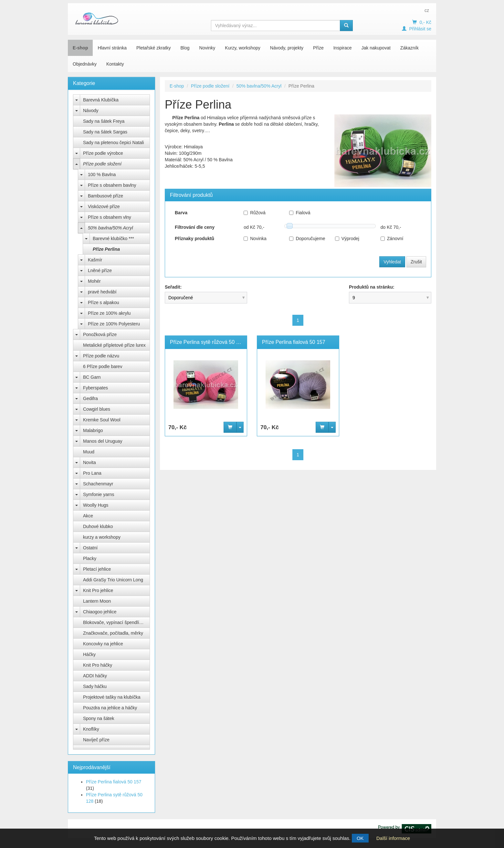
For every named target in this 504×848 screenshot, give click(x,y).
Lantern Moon (97, 601)
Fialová (300, 213)
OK (360, 838)
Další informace (393, 838)
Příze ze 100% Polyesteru (114, 324)
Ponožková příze (100, 334)
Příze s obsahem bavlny (112, 185)
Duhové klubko (98, 526)
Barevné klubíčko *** (113, 238)
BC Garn (92, 377)
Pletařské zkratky (154, 48)
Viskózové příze (104, 207)
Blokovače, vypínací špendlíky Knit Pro (116, 622)
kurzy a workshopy (102, 537)
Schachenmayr (98, 484)
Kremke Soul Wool (102, 420)
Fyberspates (95, 388)
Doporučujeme (307, 238)
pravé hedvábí (102, 292)
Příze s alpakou (104, 302)
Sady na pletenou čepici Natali (113, 143)
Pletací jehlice (97, 569)
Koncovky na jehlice (103, 644)
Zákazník (409, 48)
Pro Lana (92, 473)
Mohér (94, 281)
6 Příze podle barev (103, 366)
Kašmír (95, 260)
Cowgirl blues (97, 409)
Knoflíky (91, 729)
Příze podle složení (102, 164)
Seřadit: (173, 287)
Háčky (89, 654)
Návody (91, 111)
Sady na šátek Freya (104, 121)
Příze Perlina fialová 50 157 (114, 782)
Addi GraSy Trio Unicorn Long (113, 580)
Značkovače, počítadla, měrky (113, 633)
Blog (185, 48)
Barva (181, 213)
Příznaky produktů (194, 238)
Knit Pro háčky (98, 665)
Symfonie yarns (99, 494)
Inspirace (343, 48)
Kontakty (115, 64)
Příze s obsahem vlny (110, 217)
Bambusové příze (105, 196)
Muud (89, 452)
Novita (89, 462)
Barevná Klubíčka (101, 100)
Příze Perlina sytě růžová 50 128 (207, 342)
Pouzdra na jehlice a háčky (110, 708)
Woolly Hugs (96, 505)
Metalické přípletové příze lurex (114, 345)
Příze (318, 48)
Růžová (254, 213)
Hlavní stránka (112, 48)
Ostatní (90, 548)
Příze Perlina (106, 249)
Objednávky (85, 64)
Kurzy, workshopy (242, 48)
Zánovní (392, 238)
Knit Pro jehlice (98, 590)
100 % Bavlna (102, 175)
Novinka (255, 238)
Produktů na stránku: (372, 287)
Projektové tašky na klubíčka (112, 697)
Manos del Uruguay (103, 441)
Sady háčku (95, 686)
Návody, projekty (287, 48)
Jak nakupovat (376, 48)
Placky (90, 558)
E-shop (80, 48)
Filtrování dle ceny (195, 227)
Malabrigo (93, 430)
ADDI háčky (95, 676)
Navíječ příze (96, 740)
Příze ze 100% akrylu (109, 313)
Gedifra (90, 398)
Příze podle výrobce (103, 153)
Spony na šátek (99, 718)
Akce (88, 516)
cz (427, 10)
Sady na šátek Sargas (105, 132)
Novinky (207, 48)
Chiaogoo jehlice (100, 612)
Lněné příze (100, 270)
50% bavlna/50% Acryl (110, 228)
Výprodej (347, 238)
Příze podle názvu (101, 356)
